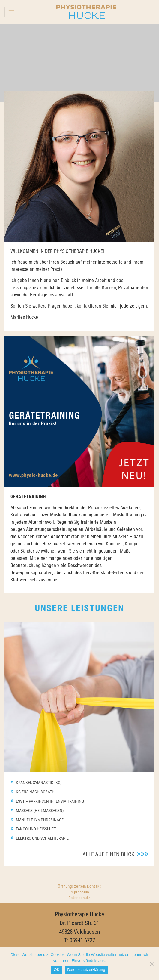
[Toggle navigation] (11, 12)
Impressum (79, 892)
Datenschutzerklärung (86, 970)
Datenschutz (79, 898)
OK (57, 970)
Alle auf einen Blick (108, 854)
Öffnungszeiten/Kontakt (79, 886)
